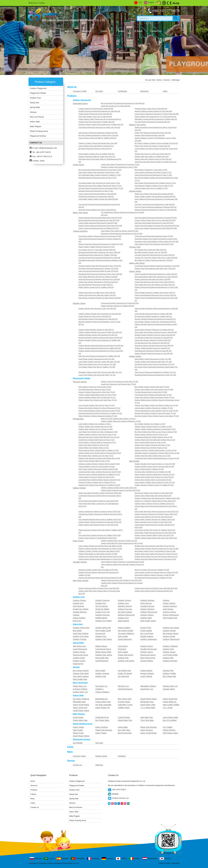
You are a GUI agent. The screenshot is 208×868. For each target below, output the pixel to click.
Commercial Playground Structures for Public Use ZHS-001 (99, 127)
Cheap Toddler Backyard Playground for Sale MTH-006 (98, 223)
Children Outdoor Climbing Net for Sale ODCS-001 (119, 488)
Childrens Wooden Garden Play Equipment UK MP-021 (98, 335)
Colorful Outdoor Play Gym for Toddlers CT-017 (151, 188)
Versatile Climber (80, 562)
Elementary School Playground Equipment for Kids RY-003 (122, 234)
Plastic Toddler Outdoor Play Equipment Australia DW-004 (155, 197)
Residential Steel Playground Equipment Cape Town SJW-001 (100, 274)
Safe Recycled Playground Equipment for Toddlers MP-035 (99, 356)
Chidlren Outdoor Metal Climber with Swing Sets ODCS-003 (156, 538)
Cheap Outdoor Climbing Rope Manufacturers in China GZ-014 (101, 559)
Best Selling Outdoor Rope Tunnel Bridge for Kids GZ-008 (155, 551)
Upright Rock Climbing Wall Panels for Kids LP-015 (96, 440)
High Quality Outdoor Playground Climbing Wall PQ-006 (98, 469)
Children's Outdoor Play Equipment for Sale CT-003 (119, 167)
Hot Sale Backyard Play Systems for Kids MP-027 (152, 343)
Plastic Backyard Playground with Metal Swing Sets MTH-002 (100, 218)
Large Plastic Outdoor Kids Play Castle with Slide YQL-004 (99, 362)
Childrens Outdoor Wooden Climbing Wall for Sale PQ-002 (99, 464)
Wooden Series (79, 303)
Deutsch (107, 859)
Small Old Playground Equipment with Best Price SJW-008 (99, 279)
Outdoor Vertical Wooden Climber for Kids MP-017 (96, 330)
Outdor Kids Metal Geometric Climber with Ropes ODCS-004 (100, 493)
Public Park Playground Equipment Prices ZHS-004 (153, 133)
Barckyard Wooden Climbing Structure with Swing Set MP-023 (100, 338)
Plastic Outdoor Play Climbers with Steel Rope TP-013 (98, 400)
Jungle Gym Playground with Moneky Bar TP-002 (118, 384)
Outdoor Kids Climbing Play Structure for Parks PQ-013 (154, 477)
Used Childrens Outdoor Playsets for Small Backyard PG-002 (123, 562)
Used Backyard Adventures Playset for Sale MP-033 (153, 351)
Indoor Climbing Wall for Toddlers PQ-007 (149, 469)
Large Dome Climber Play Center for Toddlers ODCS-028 (155, 530)
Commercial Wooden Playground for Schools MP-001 (120, 303)
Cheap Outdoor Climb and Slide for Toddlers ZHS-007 (97, 138)
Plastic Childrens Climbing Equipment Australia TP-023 (98, 416)
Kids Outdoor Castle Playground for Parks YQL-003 (153, 359)
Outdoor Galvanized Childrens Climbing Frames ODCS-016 (99, 512)
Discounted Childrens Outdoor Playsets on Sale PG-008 (154, 575)
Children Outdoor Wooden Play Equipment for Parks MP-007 (100, 314)
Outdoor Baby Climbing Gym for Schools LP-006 (96, 429)
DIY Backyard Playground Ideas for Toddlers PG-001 (153, 578)
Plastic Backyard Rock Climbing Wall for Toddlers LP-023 (98, 450)
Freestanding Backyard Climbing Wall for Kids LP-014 (154, 437)
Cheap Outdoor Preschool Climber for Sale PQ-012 (97, 477)
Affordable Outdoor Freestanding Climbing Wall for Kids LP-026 (157, 453)
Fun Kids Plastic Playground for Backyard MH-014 (152, 122)
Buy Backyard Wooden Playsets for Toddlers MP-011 (153, 316)
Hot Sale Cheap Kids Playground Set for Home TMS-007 (155, 255)
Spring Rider (35, 107)
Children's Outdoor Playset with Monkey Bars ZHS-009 (98, 143)
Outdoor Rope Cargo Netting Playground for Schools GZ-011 (156, 554)
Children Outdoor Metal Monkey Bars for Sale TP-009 (97, 395)
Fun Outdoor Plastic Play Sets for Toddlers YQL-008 (97, 367)
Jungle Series (78, 165)
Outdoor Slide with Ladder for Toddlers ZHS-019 (152, 157)
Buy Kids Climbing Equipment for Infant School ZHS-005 (98, 135)
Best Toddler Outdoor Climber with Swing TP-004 (152, 387)
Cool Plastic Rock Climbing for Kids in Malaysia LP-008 (98, 432)
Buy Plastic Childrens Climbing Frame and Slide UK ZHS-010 (156, 143)
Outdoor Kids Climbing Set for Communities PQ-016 (153, 480)
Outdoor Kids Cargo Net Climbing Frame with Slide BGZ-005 (156, 588)
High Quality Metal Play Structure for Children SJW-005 (98, 277)
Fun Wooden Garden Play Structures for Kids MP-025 (154, 338)
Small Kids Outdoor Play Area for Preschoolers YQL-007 (155, 364)
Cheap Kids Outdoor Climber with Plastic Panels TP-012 (154, 397)
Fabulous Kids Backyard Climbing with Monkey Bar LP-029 (99, 458)
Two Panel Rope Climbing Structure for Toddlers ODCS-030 (99, 535)
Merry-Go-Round (37, 117)
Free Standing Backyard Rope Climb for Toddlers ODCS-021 (100, 520)
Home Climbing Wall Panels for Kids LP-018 (150, 442)
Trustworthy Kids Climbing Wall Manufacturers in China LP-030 (157, 458)
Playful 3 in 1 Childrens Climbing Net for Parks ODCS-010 (155, 501)
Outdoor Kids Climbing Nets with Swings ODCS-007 (153, 496)
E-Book (139, 31)
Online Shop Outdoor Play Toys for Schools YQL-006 (97, 364)
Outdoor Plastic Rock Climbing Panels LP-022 (151, 448)
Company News (79, 756)
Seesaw (33, 112)
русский (35, 859)
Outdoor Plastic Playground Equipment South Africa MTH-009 (100, 226)
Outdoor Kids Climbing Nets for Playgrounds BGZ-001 (154, 591)
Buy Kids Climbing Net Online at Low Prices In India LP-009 (156, 432)
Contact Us (156, 31)
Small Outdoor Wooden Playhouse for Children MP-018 (154, 330)
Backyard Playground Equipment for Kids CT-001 (96, 191)
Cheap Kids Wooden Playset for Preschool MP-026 (153, 340)
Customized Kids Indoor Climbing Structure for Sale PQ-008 (100, 472)
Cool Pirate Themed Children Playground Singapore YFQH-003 (157, 266)
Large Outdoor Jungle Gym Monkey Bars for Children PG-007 (156, 572)
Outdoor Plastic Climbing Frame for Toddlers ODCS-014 (154, 504)
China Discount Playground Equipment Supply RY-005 (154, 236)
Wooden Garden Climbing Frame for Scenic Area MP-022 (155, 335)
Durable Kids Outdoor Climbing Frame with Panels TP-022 (155, 413)
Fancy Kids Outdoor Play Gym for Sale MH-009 (95, 117)
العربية (49, 859)
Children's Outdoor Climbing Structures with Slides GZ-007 (99, 551)
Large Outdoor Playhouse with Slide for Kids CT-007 (153, 172)
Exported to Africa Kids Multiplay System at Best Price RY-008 (156, 242)
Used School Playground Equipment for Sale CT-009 (153, 175)
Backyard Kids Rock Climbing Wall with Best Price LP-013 (99, 437)
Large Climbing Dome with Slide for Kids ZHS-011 (96, 146)
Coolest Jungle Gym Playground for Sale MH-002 (96, 109)
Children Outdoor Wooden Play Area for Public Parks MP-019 (100, 332)
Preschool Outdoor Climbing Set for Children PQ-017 (97, 482)
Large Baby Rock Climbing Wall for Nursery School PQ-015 (99, 480)
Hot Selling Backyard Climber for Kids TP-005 (95, 390)
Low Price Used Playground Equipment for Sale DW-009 (155, 204)
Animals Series (135, 191)
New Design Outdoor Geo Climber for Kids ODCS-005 (154, 493)
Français (93, 859)
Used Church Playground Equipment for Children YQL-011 (155, 372)
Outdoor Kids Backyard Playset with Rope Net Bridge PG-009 (100, 578)
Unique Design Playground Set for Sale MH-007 (95, 114)
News (121, 31)
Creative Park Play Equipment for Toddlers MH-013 (96, 122)
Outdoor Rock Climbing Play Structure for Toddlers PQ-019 (99, 485)
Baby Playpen (36, 126)
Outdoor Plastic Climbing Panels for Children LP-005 (153, 427)
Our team (99, 91)
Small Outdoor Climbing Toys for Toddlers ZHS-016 (96, 154)
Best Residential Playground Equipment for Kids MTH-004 (99, 220)
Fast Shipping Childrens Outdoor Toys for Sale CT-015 (154, 186)
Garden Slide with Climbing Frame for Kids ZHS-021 (153, 159)
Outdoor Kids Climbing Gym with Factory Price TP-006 (154, 390)
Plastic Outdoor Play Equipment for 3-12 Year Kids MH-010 (155, 117)
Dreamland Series (80, 104)
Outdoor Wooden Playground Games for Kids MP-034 (154, 354)
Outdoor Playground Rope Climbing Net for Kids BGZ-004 (99, 588)
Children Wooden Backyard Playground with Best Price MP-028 (101, 346)
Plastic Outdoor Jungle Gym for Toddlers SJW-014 (96, 287)
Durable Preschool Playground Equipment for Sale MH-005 (99, 111)
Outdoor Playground (38, 88)
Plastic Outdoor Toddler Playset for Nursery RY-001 (97, 247)
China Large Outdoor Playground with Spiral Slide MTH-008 (156, 228)
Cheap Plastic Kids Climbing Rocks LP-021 (94, 448)
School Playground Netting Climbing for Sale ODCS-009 (98, 501)
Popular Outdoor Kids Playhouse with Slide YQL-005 (153, 362)
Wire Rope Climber (81, 581)
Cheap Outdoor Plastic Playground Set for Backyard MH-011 (100, 119)
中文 (138, 3)
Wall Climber (134, 461)
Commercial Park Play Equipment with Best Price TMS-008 (99, 258)
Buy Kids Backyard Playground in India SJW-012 (96, 285)
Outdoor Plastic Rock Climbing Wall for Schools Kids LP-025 (100, 453)
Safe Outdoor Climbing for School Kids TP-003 (95, 387)
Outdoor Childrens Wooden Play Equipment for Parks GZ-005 (100, 549)
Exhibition (122, 756)
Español (62, 859)
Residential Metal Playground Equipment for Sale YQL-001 (155, 375)
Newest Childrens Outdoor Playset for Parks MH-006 (153, 111)
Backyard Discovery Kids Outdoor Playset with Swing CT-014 (100, 186)
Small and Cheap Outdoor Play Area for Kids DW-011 (97, 210)
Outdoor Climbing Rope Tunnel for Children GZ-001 (119, 541)
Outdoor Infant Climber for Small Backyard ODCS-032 (97, 538)
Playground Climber (38, 93)
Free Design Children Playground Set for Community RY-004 (100, 236)
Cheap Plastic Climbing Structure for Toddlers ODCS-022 (155, 520)
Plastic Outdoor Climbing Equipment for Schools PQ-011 (155, 475)
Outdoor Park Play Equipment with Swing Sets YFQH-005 (155, 269)
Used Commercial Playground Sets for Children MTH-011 (99, 228)
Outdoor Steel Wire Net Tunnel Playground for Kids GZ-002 (122, 543)
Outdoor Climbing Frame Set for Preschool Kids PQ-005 (154, 467)
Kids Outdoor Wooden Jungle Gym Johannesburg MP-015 (155, 322)
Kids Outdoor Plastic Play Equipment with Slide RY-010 (154, 244)
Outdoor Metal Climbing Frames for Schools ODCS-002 (121, 490)
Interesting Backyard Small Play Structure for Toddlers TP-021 (100, 413)
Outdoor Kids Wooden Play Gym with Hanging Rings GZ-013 (156, 557)
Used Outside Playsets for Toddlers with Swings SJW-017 (155, 293)
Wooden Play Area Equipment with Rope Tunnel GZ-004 (155, 546)
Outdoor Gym (35, 98)
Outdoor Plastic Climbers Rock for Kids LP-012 (151, 435)
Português (78, 859)
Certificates (122, 91)
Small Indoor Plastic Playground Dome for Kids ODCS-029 (155, 533)
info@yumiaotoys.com (48, 148)
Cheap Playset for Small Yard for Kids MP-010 (95, 316)
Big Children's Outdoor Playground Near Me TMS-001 (154, 260)
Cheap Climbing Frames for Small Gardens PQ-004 (97, 467)
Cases (104, 31)
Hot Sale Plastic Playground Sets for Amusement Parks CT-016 (101, 188)
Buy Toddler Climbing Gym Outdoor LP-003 (150, 424)
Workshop (144, 91)
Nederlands (150, 859)
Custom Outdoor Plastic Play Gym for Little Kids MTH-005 (155, 220)
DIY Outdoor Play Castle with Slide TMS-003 (150, 250)
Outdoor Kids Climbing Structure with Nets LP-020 (152, 445)
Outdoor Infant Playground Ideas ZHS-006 (150, 135)
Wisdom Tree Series (137, 125)
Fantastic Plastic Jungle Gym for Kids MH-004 (151, 109)
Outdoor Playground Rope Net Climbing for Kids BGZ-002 (121, 580)
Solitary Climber (79, 488)
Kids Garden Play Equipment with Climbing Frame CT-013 (155, 183)
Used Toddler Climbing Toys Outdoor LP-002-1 (95, 424)
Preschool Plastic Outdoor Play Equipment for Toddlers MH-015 (101, 125)
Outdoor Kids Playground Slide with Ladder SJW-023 (97, 295)
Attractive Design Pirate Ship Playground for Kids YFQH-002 (100, 266)
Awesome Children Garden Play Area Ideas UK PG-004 (98, 570)
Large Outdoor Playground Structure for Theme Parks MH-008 (157, 114)
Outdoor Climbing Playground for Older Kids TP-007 (97, 392)
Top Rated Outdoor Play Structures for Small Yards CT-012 (99, 183)
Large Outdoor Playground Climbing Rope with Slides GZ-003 (100, 546)
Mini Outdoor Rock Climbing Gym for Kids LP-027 (96, 456)
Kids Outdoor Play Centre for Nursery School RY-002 (120, 231)
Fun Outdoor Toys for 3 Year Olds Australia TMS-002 (97, 250)
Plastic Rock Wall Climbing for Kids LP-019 (94, 445)
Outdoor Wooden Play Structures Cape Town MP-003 (97, 309)
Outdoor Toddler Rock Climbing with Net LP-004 (95, 427)
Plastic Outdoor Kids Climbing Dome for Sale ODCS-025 (98, 525)
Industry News (101, 756)
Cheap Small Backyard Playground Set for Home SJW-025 (155, 295)
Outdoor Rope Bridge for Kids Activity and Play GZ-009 (98, 554)
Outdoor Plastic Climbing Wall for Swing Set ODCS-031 (154, 535)
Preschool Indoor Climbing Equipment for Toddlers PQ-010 (99, 475)
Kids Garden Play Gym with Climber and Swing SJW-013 (155, 285)
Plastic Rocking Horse (39, 131)
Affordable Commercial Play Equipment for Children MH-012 (156, 119)
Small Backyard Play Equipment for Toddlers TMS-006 (98, 255)
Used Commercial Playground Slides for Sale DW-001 (97, 194)
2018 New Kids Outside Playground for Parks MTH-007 (154, 223)
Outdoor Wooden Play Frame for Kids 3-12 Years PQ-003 (155, 464)
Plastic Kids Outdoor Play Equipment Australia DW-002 (154, 194)
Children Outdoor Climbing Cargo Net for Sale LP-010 (97, 435)
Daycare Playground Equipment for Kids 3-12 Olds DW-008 (156, 210)
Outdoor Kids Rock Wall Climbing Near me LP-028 (152, 456)
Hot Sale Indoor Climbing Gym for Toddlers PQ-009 (153, 472)
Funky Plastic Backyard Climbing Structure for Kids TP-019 (99, 411)
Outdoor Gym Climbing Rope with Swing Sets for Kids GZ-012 (100, 557)
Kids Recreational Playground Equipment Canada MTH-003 (156, 218)
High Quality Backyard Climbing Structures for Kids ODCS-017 (157, 512)
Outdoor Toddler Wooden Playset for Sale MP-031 (152, 348)
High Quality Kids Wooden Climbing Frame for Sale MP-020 (156, 332)
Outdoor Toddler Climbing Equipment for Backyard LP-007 (155, 429)
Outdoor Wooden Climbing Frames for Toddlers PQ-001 (154, 485)
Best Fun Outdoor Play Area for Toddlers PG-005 (152, 570)
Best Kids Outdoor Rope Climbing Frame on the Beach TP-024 (157, 416)
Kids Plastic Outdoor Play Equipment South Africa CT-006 (99, 172)
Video (165, 91)
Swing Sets (34, 103)
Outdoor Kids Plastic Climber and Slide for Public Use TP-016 (156, 405)
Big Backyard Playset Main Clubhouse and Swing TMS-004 (99, 252)
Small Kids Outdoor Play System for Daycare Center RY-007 (156, 239)
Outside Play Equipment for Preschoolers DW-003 (96, 197)
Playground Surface (38, 136)
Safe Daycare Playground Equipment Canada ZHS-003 (98, 133)
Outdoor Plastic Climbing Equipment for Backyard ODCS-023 (100, 522)
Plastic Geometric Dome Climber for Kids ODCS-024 (153, 522)
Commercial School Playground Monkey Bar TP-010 (153, 395)
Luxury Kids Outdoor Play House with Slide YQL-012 (97, 375)
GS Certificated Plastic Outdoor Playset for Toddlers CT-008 (99, 175)
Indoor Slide (35, 122)
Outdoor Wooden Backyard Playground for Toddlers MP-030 (100, 348)
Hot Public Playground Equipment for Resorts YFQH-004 (98, 269)
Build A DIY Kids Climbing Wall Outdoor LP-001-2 (118, 419)
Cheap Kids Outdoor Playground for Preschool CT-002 (120, 165)
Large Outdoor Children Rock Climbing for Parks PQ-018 (155, 482)
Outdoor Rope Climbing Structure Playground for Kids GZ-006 (157, 549)
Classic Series (135, 271)
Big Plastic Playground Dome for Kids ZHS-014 (95, 149)
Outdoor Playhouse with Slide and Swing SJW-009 (152, 279)
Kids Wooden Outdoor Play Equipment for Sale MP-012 (98, 319)
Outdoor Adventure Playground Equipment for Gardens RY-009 (101, 244)
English (149, 3)
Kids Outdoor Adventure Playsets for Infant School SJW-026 (100, 298)
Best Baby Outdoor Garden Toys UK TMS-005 (151, 252)
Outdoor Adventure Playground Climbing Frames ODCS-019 (156, 514)
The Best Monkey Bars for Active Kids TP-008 (151, 392)
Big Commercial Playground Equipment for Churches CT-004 (100, 170)
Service (167, 80)
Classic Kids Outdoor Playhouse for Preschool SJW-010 (98, 282)
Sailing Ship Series (137, 263)
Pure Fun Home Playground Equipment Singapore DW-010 (156, 207)
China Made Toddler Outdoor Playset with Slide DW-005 (98, 199)
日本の (121, 859)
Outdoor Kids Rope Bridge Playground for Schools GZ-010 (155, 559)
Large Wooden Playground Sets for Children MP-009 (153, 314)
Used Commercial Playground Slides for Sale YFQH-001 (98, 271)
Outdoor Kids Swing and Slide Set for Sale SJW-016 (97, 293)
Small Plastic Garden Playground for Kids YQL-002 (96, 359)
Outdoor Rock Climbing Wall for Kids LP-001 (94, 461)
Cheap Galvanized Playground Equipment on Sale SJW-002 (156, 274)
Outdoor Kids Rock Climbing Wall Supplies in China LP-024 (156, 450)
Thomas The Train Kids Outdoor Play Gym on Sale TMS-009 (156, 258)
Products (87, 31)
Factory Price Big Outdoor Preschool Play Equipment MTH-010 (157, 226)
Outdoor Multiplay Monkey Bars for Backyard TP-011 (97, 397)
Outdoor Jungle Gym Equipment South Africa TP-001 (120, 382)
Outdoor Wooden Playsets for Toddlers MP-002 (118, 306)
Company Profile (80, 91)
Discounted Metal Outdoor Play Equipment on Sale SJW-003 (156, 277)
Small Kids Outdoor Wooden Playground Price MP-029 (154, 346)
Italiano (135, 859)
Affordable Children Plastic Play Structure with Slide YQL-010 (100, 372)
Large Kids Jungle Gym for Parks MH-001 (116, 106)
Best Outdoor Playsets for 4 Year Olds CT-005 (151, 170)
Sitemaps (99, 765)
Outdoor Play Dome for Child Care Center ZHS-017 (153, 154)
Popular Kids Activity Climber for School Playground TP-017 (99, 408)
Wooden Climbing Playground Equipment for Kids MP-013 (155, 319)
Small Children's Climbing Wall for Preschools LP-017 (97, 442)
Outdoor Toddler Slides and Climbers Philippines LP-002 (121, 421)
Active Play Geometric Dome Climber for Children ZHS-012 (156, 162)
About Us (69, 31)
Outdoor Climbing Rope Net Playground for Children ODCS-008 (157, 498)
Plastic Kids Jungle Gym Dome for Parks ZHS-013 (152, 146)
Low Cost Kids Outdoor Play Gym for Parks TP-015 (97, 405)
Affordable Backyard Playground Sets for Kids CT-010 (97, 178)
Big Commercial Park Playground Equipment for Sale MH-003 (123, 103)
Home (52, 31)
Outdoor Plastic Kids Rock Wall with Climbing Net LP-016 (155, 440)
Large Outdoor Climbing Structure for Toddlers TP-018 (154, 408)
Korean (165, 859)
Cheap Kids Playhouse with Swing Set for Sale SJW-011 (155, 282)
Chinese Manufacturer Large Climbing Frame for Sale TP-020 (156, 411)
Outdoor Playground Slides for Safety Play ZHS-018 (97, 157)
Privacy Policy (165, 863)
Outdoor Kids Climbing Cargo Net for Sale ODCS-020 (154, 517)
